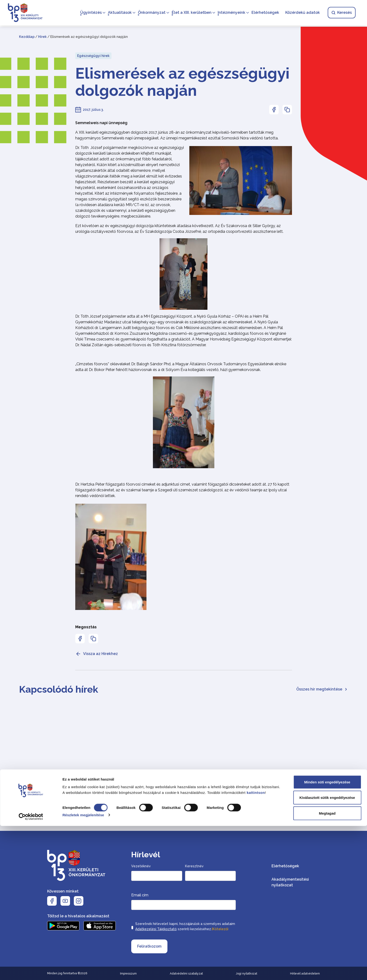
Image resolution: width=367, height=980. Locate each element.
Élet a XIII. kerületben (190, 13)
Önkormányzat (150, 13)
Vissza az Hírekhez (97, 654)
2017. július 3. (93, 110)
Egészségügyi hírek (93, 56)
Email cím (140, 895)
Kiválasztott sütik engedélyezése (327, 952)
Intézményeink (230, 13)
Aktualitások (118, 13)
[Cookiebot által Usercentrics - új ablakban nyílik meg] (31, 971)
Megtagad (327, 967)
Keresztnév (194, 866)
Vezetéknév (141, 866)
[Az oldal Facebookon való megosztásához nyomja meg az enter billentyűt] (274, 110)
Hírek (42, 37)
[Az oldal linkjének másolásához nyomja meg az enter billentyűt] (287, 110)
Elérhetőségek (263, 13)
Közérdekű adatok (301, 13)
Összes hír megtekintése (322, 689)
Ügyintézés (89, 13)
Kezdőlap (27, 37)
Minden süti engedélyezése (327, 936)
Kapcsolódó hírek (59, 689)
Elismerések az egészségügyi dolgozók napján (182, 82)
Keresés (340, 13)
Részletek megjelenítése (83, 969)
